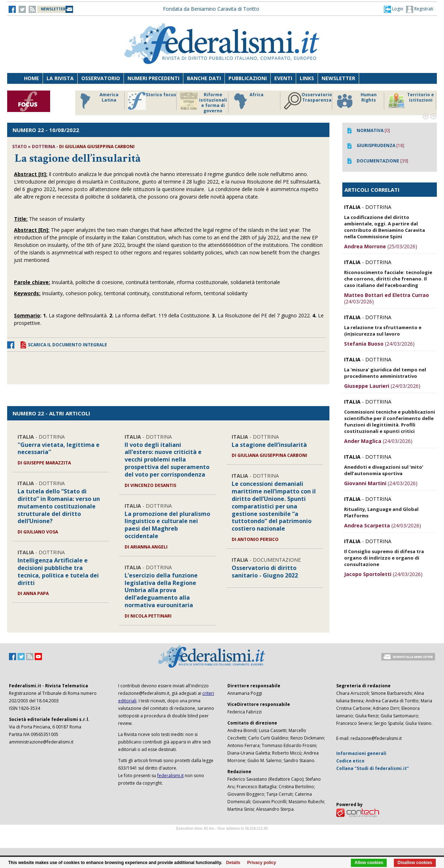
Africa (248, 101)
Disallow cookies (415, 863)
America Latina (97, 101)
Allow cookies (369, 863)
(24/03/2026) (387, 298)
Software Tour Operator (222, 837)
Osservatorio (101, 78)
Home (32, 78)
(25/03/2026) (381, 246)
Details (233, 863)
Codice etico (350, 761)
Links (307, 78)
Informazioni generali (361, 753)
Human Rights (356, 101)
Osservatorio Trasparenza (308, 101)
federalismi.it (170, 776)
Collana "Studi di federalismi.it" (373, 768)
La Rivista (60, 78)
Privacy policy (262, 863)
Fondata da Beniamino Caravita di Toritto (211, 9)
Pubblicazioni (248, 78)
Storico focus (152, 101)
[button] (394, 9)
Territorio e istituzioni (411, 101)
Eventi (283, 78)
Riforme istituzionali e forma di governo (203, 103)
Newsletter (338, 78)
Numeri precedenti (153, 78)
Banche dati (204, 78)
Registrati (420, 9)
